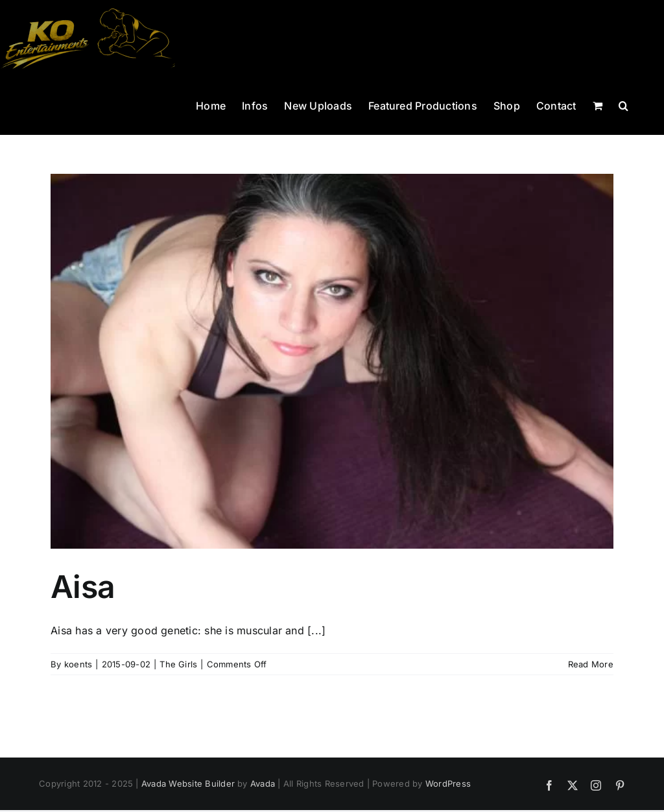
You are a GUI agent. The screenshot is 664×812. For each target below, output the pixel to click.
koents (78, 664)
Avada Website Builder (188, 783)
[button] (623, 104)
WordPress (448, 783)
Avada (263, 783)
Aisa (83, 587)
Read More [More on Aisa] (591, 664)
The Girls (178, 664)
